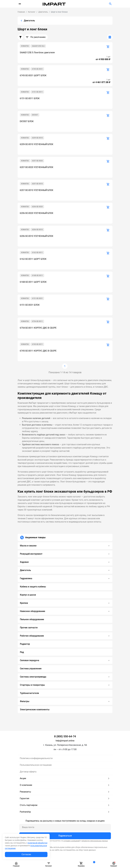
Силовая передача (65, 660)
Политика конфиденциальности (36, 758)
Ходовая (65, 562)
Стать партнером (65, 805)
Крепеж (65, 603)
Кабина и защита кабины (33, 587)
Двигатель (65, 570)
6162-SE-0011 (37, 253)
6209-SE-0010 (37, 138)
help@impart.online (65, 741)
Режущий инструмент (65, 554)
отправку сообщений (72, 841)
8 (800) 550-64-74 (65, 736)
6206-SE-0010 (37, 230)
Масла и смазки (65, 546)
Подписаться (65, 836)
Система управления (31, 669)
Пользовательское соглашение (36, 765)
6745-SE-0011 (37, 344)
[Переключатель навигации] (20, 4)
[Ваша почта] (65, 827)
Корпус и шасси (28, 595)
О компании (65, 785)
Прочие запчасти (29, 628)
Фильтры (65, 701)
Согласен (26, 854)
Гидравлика (65, 578)
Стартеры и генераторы (65, 685)
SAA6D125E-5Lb (38, 46)
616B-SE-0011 (37, 275)
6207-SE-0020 (37, 161)
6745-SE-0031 (37, 69)
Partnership (65, 812)
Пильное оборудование (32, 619)
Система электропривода (65, 677)
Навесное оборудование (65, 611)
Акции (65, 778)
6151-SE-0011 (37, 92)
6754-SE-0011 (37, 321)
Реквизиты (65, 792)
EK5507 (35, 115)
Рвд (22, 652)
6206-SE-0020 (37, 207)
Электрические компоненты (35, 710)
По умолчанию (36, 37)
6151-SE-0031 (37, 298)
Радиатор (25, 644)
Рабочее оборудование (65, 636)
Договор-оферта (28, 772)
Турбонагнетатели (29, 693)
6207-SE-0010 (37, 184)
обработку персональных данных (95, 841)
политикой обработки (37, 843)
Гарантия (65, 798)
